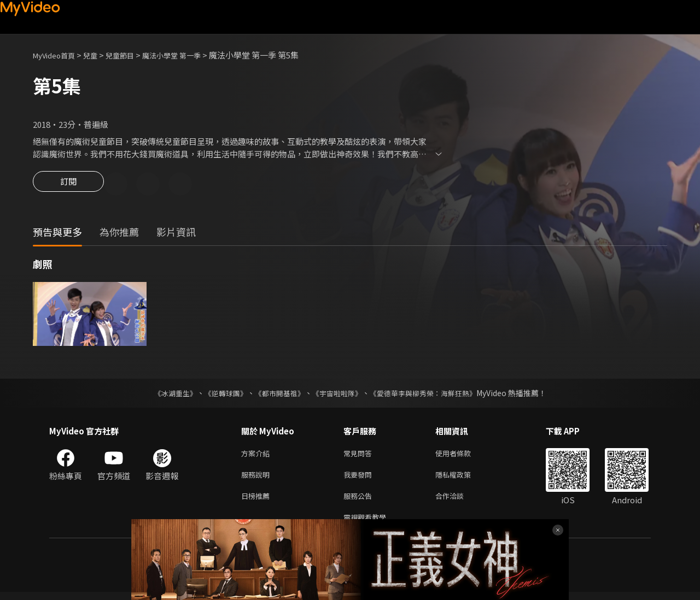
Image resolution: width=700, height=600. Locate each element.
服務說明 (258, 478)
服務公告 (360, 501)
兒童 (99, 55)
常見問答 (360, 455)
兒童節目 (132, 55)
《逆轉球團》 (219, 395)
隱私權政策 (462, 478)
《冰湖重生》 (166, 395)
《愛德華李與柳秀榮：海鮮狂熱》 (430, 395)
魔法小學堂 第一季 (190, 55)
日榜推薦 (258, 501)
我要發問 (360, 478)
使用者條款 (462, 455)
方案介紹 (258, 455)
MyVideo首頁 (58, 55)
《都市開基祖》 (277, 395)
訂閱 (68, 185)
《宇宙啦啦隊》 (338, 395)
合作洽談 (458, 501)
